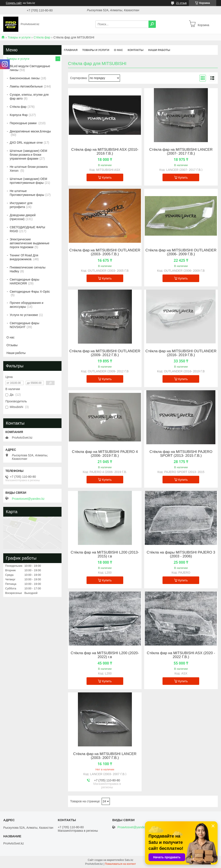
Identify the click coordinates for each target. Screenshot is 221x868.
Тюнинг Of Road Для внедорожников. (24, 257)
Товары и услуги (19, 37)
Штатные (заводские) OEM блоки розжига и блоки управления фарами (28, 155)
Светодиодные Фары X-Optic (30, 292)
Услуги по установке (24, 315)
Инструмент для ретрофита (21, 205)
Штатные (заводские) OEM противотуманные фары (28, 181)
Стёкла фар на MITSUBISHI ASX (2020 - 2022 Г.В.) (181, 655)
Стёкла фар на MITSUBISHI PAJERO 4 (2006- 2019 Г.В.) (105, 454)
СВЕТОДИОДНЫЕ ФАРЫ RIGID (27, 229)
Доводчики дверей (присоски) (23, 217)
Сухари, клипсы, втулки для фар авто (29, 97)
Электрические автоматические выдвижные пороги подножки (30, 243)
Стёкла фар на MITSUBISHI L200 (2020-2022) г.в (105, 655)
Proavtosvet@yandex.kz (28, 499)
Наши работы (159, 50)
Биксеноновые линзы (25, 78)
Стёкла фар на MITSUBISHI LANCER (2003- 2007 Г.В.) (105, 756)
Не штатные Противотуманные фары (27, 193)
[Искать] (152, 24)
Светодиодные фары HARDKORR (24, 281)
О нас (118, 50)
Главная (71, 50)
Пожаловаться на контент (120, 864)
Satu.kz (129, 860)
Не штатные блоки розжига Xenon (29, 169)
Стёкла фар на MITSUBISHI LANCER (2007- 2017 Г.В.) (181, 152)
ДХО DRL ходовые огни (26, 143)
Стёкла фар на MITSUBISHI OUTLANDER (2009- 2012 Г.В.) (105, 353)
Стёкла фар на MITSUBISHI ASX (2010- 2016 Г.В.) (105, 152)
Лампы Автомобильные (26, 86)
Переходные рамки (24, 123)
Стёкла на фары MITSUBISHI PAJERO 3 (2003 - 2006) (181, 554)
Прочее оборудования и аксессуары (27, 305)
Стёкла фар (42, 37)
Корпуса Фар (19, 115)
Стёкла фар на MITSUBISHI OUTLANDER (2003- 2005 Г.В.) (105, 252)
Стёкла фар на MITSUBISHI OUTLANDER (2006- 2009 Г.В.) (181, 252)
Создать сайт (14, 3)
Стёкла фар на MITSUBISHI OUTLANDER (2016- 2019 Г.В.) (181, 353)
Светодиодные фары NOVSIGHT (24, 325)
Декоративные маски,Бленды (30, 131)
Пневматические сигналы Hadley (28, 269)
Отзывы (12, 345)
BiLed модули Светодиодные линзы (30, 68)
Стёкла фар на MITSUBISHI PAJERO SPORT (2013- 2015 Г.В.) (181, 454)
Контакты (136, 50)
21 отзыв (181, 3)
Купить (107, 178)
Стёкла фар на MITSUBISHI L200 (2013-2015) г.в (105, 554)
